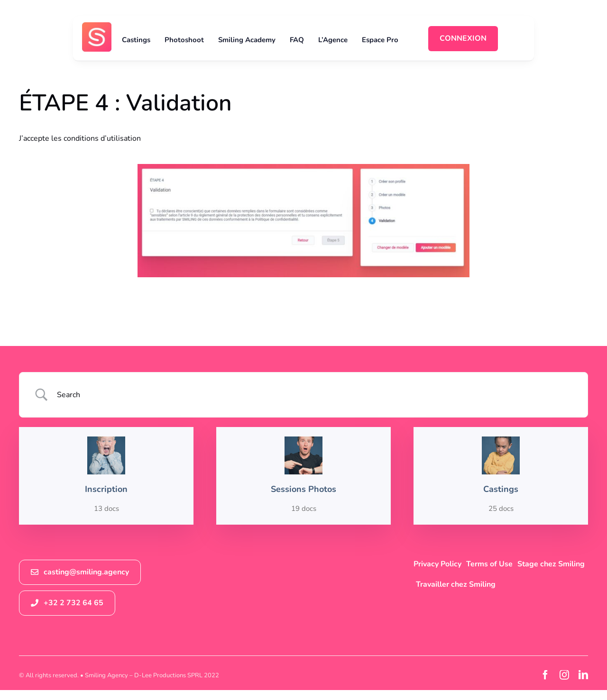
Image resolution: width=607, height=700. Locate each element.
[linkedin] (583, 675)
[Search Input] (316, 395)
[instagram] (564, 675)
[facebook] (545, 675)
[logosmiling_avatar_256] (97, 26)
